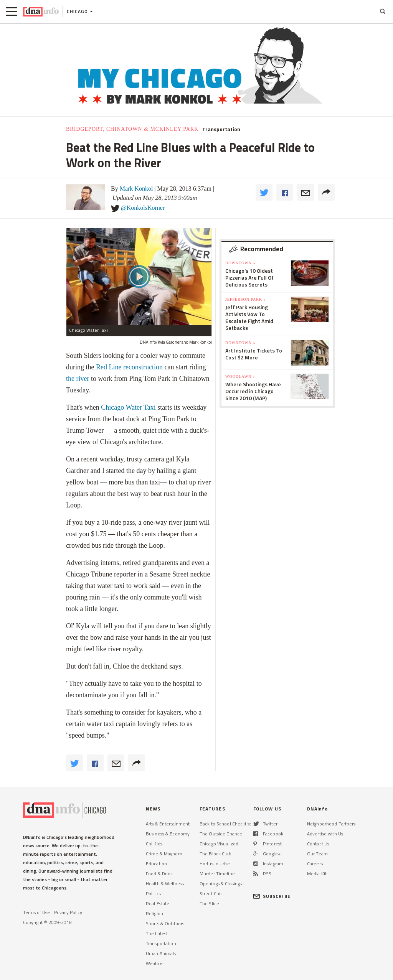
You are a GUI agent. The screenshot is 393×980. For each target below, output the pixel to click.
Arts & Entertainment (168, 824)
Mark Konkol (136, 189)
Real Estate (158, 903)
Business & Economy (168, 834)
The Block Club (215, 854)
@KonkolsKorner (143, 208)
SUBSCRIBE (272, 896)
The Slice (209, 903)
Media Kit (317, 874)
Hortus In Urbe (215, 864)
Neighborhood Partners (331, 824)
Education (156, 864)
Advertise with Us (325, 834)
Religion (154, 913)
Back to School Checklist (225, 824)
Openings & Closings (221, 884)
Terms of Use (36, 912)
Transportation (221, 129)
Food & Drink (159, 874)
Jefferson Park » (246, 299)
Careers (315, 864)
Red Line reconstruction (129, 367)
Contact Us (318, 844)
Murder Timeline (217, 874)
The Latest (157, 933)
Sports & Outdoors (165, 923)
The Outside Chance (221, 834)
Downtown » (240, 263)
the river (78, 379)
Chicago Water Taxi (129, 407)
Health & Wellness (165, 884)
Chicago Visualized (219, 844)
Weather (155, 963)
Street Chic (211, 894)
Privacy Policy (68, 912)
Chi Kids (154, 844)
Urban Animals (161, 953)
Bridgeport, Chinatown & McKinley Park (132, 129)
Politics (153, 894)
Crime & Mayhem (164, 854)
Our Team (317, 854)
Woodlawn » (240, 376)
